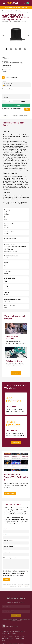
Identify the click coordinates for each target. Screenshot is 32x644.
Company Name (8, 541)
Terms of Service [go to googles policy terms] (26, 586)
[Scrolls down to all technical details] (3, 78)
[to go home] (12, 3)
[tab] (5, 116)
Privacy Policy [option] (6, 631)
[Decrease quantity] (4, 101)
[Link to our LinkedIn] (4, 626)
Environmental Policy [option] (18, 631)
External (18, 11)
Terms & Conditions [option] (7, 636)
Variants (4, 82)
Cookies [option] (14, 634)
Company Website (9, 546)
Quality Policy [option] (6, 634)
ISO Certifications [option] (7, 641)
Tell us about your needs (10, 558)
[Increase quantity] (15, 101)
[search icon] (25, 3)
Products (7, 11)
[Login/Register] (28, 3)
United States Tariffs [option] (7, 639)
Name (5, 529)
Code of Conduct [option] (20, 636)
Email (5, 535)
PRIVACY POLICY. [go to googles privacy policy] (19, 586)
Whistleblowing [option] (20, 639)
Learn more (24, 8)
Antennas (12, 11)
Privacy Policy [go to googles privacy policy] (27, 620)
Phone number (7, 552)
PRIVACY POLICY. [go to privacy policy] (19, 575)
